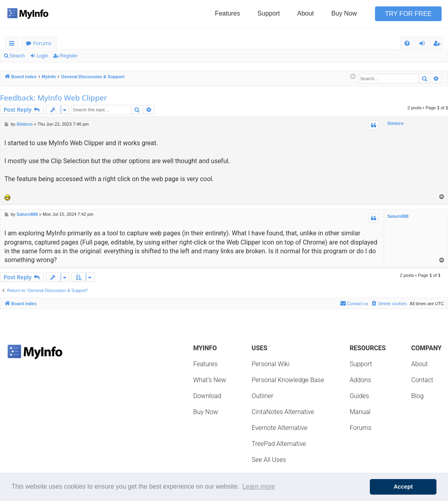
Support (268, 13)
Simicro (395, 123)
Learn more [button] (259, 486)
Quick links (13, 44)
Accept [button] (403, 487)
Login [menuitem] (423, 44)
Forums (42, 43)
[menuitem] (407, 43)
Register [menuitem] (438, 44)
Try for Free (408, 14)
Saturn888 (398, 216)
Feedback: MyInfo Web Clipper (53, 98)
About (306, 13)
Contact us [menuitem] (354, 303)
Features (228, 13)
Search (17, 56)
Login (42, 56)
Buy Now (344, 13)
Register (69, 56)
